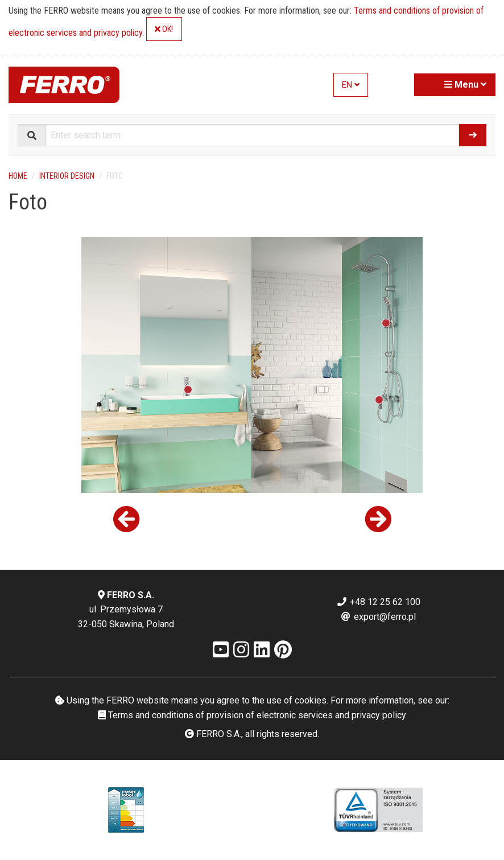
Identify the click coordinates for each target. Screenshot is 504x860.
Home (18, 176)
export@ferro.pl (378, 617)
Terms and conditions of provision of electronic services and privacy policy (252, 715)
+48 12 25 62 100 (378, 602)
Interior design (67, 176)
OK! (164, 29)
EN (351, 85)
